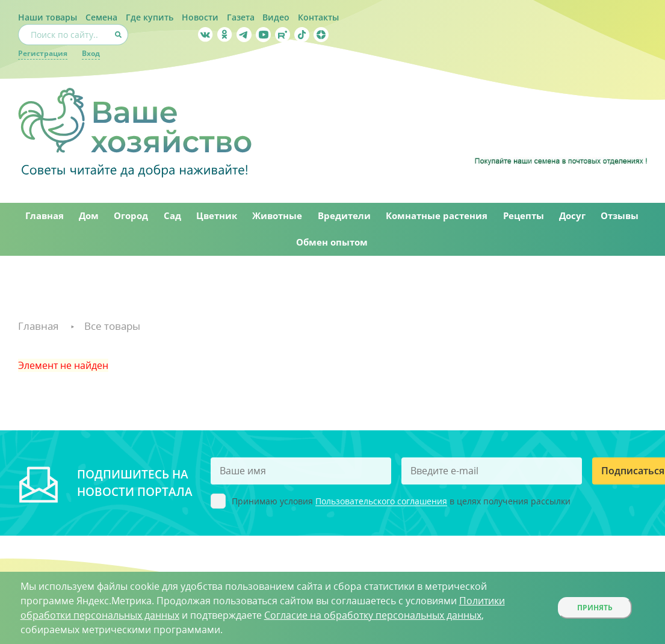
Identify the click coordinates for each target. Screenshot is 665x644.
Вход (91, 53)
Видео (277, 17)
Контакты (319, 17)
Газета (241, 17)
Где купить (150, 17)
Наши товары (48, 17)
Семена (101, 17)
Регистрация (43, 53)
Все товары (117, 327)
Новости (200, 17)
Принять (595, 608)
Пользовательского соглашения (381, 503)
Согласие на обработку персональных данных (373, 615)
